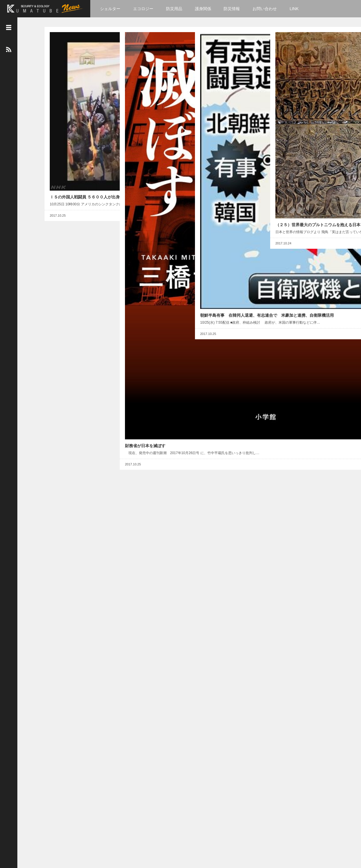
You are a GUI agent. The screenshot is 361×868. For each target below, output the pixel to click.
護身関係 (205, 9)
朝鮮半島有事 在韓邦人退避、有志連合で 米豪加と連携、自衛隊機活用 (226, 105)
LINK (296, 9)
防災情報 (234, 9)
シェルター (113, 9)
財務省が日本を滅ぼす (141, 127)
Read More (95, 109)
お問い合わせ (267, 9)
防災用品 (176, 9)
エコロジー (145, 9)
